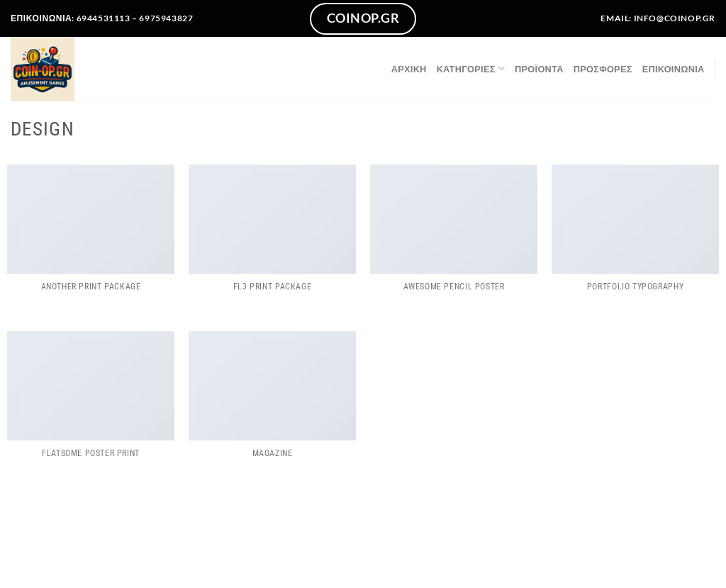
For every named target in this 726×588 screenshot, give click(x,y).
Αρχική (409, 69)
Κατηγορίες (471, 68)
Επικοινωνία (674, 69)
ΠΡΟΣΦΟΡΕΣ (603, 69)
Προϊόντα (539, 69)
